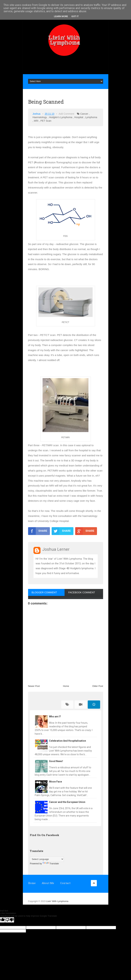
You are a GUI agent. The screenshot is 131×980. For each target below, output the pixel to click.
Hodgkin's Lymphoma (61, 117)
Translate (51, 864)
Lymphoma (91, 117)
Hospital (79, 117)
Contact (65, 883)
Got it (75, 16)
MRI (36, 121)
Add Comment (66, 114)
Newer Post (34, 686)
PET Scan (46, 121)
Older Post (98, 686)
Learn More (61, 16)
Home (66, 686)
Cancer (84, 114)
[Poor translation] (10, 920)
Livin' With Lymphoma (57, 901)
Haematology (40, 117)
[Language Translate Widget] (47, 859)
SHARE (38, 531)
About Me (48, 883)
